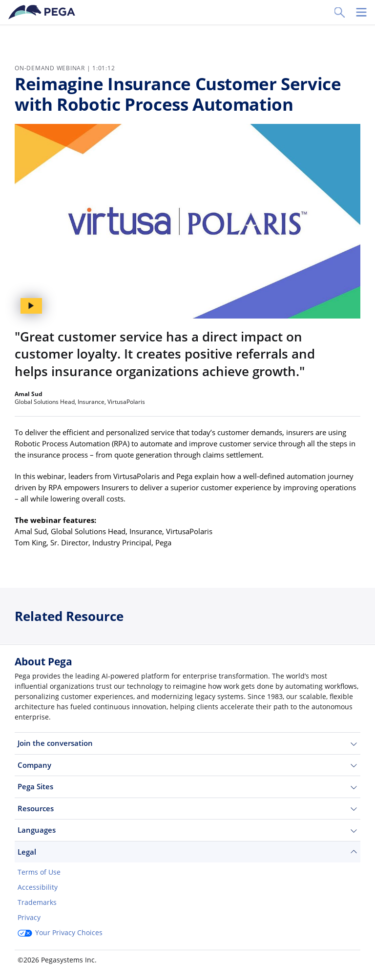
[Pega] (43, 12)
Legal (187, 852)
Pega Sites (187, 787)
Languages (187, 830)
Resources (187, 809)
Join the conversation (187, 743)
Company (187, 765)
